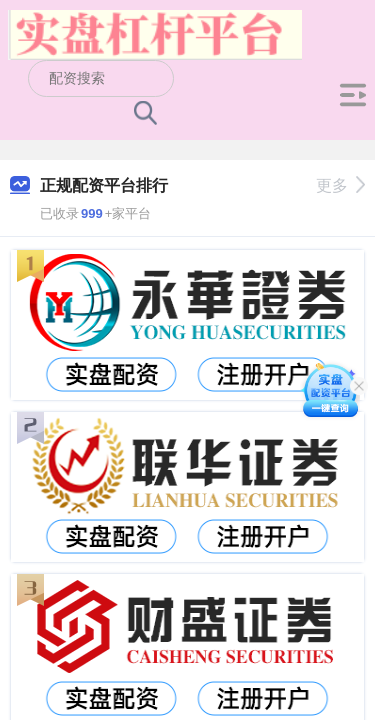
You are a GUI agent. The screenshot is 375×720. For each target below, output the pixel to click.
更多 (340, 185)
